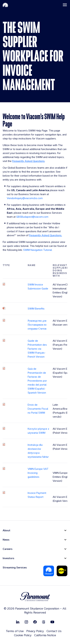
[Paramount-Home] (5, 5)
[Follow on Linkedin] (18, 622)
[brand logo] (35, 597)
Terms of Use (15, 631)
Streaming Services (15, 567)
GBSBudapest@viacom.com (32, 217)
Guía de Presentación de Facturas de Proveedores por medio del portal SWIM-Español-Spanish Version (37, 381)
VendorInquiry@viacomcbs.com (25, 198)
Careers (7, 549)
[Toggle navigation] (65, 5)
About (6, 530)
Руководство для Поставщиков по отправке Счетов (37, 325)
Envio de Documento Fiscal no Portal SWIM (38, 409)
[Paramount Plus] (49, 571)
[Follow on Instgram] (26, 622)
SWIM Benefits (36, 309)
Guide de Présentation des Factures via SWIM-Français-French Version (37, 349)
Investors (8, 558)
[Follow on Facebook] (35, 622)
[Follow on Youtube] (52, 622)
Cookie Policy (23, 635)
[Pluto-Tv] (62, 571)
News (6, 540)
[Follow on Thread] (44, 622)
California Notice (45, 635)
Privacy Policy (35, 631)
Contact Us (54, 631)
